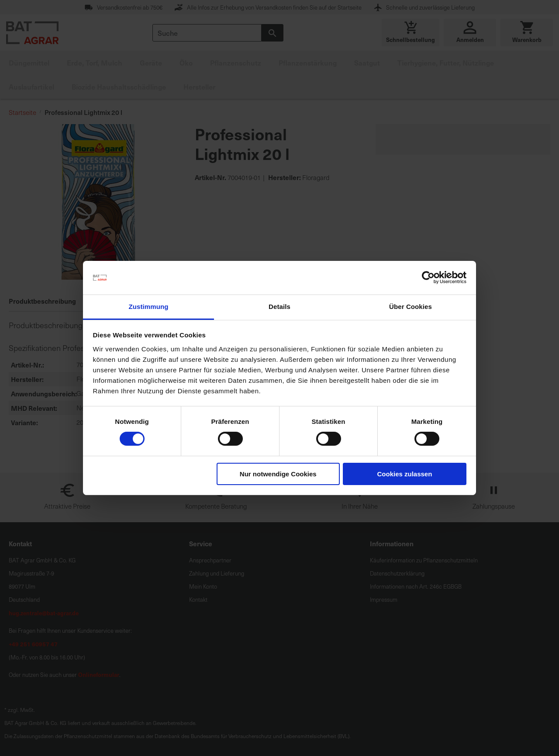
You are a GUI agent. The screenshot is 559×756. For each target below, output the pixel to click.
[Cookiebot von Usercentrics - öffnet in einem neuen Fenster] (428, 277)
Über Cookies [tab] (411, 307)
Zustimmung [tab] (149, 307)
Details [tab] (279, 307)
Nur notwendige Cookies (278, 474)
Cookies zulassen (404, 474)
